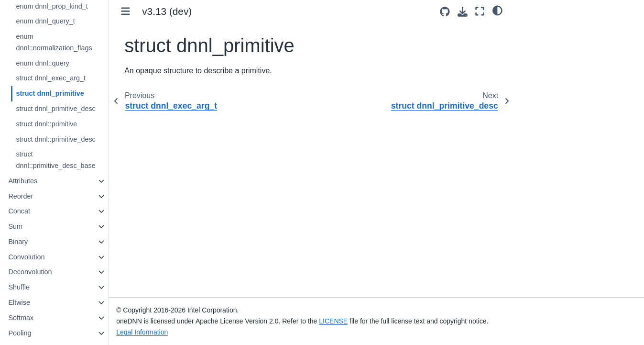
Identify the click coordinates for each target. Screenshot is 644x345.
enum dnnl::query (62, 63)
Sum (35, 226)
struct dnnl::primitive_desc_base (75, 160)
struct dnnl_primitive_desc (75, 109)
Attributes (42, 181)
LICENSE (353, 321)
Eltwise (39, 302)
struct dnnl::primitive (66, 124)
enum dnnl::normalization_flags (73, 42)
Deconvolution (49, 272)
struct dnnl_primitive (69, 93)
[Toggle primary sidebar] (145, 11)
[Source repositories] (445, 12)
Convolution (46, 257)
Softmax (40, 318)
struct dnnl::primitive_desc (75, 139)
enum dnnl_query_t (65, 21)
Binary (38, 242)
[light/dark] (497, 10)
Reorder (40, 196)
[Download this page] (463, 12)
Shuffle (38, 287)
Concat (39, 211)
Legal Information (162, 332)
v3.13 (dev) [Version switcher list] (186, 11)
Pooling (39, 333)
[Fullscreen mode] (480, 11)
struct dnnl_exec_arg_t (70, 78)
